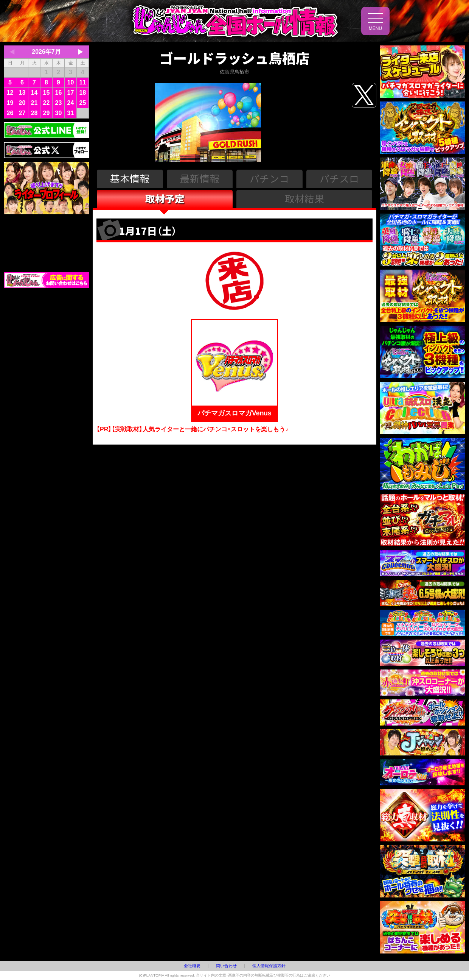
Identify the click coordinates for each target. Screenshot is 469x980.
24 (71, 103)
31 (71, 113)
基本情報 (130, 178)
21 (34, 103)
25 (83, 103)
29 (47, 113)
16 (59, 93)
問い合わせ (226, 966)
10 (71, 82)
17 (71, 93)
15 (47, 93)
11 (83, 82)
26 (10, 113)
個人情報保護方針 (269, 966)
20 (22, 103)
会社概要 (192, 966)
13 (22, 93)
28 (34, 113)
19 (10, 103)
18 (83, 93)
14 (34, 93)
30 (59, 113)
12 (10, 93)
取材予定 (165, 198)
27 (22, 113)
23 (59, 103)
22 (47, 103)
